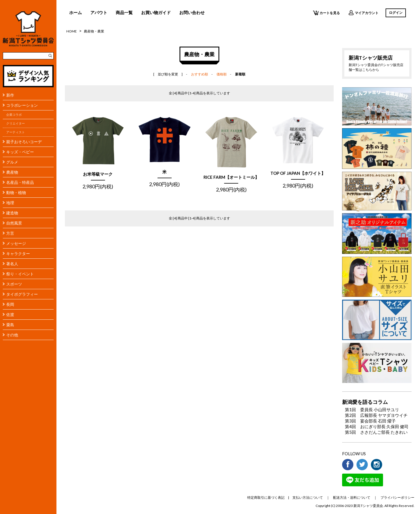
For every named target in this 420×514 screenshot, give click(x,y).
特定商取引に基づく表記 (266, 497)
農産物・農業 (94, 31)
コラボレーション (22, 105)
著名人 (12, 264)
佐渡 (10, 314)
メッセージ (16, 243)
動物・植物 (16, 192)
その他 (12, 335)
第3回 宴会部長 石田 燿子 (370, 421)
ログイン (396, 13)
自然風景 (14, 223)
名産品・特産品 (20, 182)
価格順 (222, 74)
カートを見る (326, 13)
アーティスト (16, 132)
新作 (10, 95)
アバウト (99, 12)
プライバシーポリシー (397, 497)
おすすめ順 (200, 74)
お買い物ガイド (156, 12)
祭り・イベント (20, 274)
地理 (10, 203)
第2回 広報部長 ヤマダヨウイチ (376, 415)
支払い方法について (308, 497)
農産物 (12, 172)
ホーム (76, 12)
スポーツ (14, 284)
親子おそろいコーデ (24, 142)
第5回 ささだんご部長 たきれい (376, 432)
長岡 (10, 304)
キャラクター (18, 253)
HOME (72, 31)
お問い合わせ (192, 12)
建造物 (12, 213)
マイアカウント (363, 13)
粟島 (10, 325)
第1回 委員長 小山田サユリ (372, 410)
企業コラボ (14, 115)
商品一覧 (124, 12)
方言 (10, 233)
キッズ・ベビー (20, 152)
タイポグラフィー (22, 294)
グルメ (12, 162)
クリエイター (16, 123)
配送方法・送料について (352, 497)
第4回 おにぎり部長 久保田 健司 (377, 426)
